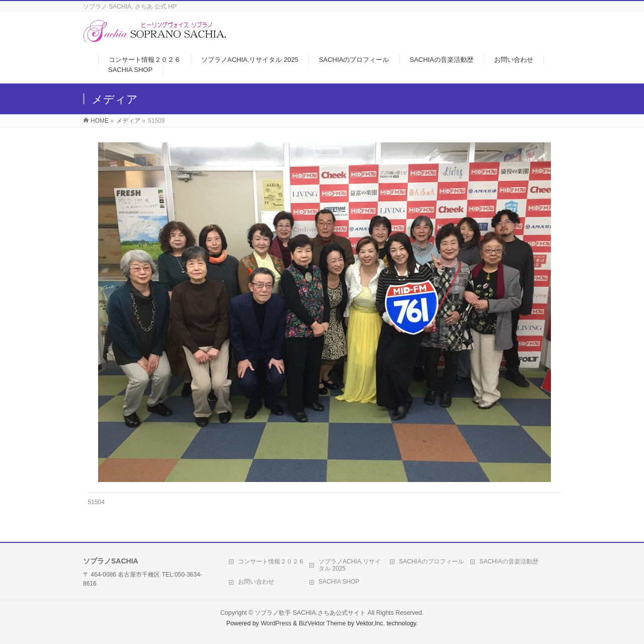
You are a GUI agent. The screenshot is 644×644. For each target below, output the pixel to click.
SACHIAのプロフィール (431, 561)
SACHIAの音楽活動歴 (509, 561)
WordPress (276, 623)
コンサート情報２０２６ (271, 561)
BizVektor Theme (323, 623)
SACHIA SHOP (339, 582)
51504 (96, 502)
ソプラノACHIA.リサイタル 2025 (350, 565)
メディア (128, 121)
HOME (100, 121)
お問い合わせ (256, 582)
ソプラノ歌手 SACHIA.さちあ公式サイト (310, 613)
